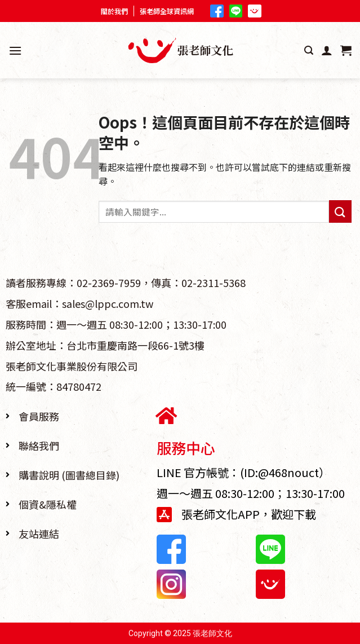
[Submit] (340, 211)
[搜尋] (309, 50)
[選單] (15, 50)
